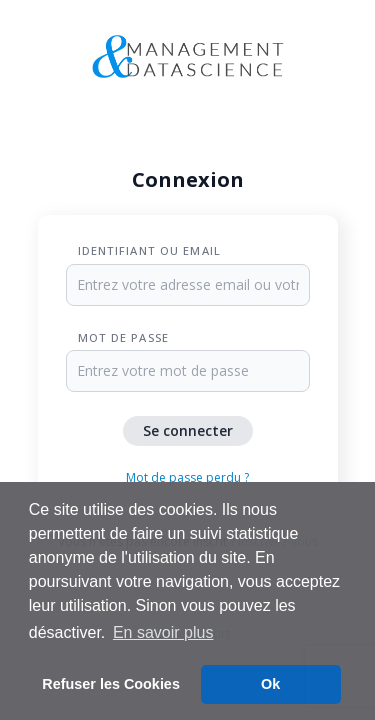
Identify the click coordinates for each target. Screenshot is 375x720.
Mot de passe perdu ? (187, 477)
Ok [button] (270, 684)
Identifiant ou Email (149, 250)
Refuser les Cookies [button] (111, 684)
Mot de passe (123, 337)
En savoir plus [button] (163, 632)
